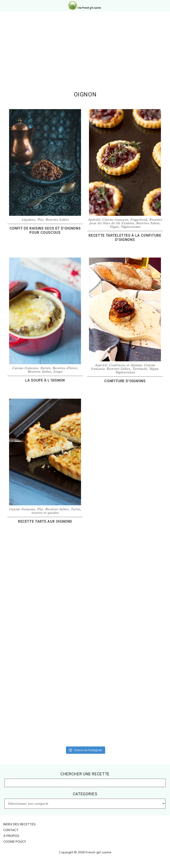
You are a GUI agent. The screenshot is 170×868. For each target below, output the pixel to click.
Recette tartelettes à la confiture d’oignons (125, 238)
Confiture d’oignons (125, 381)
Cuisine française (115, 220)
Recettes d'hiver (65, 368)
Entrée (45, 368)
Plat (40, 220)
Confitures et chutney (125, 365)
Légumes (28, 220)
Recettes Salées (57, 220)
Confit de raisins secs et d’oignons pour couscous (45, 230)
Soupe (58, 372)
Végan (114, 227)
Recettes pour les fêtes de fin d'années (126, 221)
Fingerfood (139, 220)
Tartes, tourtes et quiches (56, 511)
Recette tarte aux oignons (45, 521)
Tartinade (140, 369)
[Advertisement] (85, 58)
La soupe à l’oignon (45, 380)
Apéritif (94, 220)
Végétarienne (131, 227)
